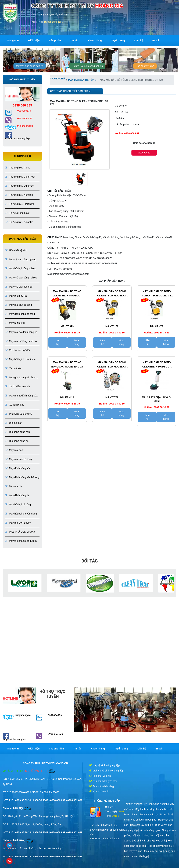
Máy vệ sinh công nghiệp (30, 66)
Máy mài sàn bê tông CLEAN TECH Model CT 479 (157, 294)
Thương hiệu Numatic (19, 195)
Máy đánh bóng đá (17, 495)
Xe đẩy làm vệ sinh (18, 387)
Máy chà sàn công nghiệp (21, 278)
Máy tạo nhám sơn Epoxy (21, 541)
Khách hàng (95, 41)
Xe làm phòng (15, 405)
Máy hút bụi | (142, 809)
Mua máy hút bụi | (154, 851)
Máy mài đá (13, 486)
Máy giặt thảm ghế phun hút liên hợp (20, 378)
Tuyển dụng (118, 41)
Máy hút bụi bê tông (18, 505)
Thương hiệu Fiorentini (20, 204)
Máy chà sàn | (132, 814)
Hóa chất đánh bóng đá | (144, 820)
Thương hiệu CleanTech (20, 177)
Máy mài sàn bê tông (19, 305)
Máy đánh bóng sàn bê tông (22, 477)
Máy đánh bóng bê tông (20, 314)
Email (156, 41)
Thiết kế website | (134, 804)
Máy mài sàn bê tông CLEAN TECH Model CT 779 (112, 365)
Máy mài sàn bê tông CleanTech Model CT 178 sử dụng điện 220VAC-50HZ (157, 365)
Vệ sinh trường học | (144, 835)
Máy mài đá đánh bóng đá (21, 332)
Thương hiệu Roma (18, 168)
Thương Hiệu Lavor (18, 213)
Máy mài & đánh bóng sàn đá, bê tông (21, 396)
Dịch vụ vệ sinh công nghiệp (87, 66)
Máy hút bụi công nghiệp (21, 269)
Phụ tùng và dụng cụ (19, 414)
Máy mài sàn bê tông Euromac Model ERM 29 (67, 364)
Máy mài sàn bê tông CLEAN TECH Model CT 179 (112, 294)
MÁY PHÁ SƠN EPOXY (20, 532)
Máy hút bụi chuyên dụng (21, 514)
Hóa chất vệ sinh (145, 66)
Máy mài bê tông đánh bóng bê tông (22, 341)
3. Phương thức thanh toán (104, 838)
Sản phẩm (55, 41)
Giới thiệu (34, 41)
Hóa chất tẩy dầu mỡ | (143, 825)
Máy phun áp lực (16, 296)
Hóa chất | (162, 841)
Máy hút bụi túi (15, 323)
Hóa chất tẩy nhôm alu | (161, 846)
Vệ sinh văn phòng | (145, 841)
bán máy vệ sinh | (134, 851)
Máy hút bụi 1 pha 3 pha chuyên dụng (20, 360)
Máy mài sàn (14, 450)
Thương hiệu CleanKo (19, 222)
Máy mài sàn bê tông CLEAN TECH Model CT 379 (67, 294)
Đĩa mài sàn (14, 423)
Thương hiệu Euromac (19, 186)
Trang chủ (13, 41)
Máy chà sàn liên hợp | (162, 809)
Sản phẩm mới (99, 792)
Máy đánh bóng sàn (18, 468)
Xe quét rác (13, 368)
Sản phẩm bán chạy (102, 786)
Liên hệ (139, 41)
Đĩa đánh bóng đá (17, 441)
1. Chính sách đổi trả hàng (104, 825)
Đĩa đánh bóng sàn (17, 432)
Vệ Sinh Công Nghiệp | (157, 804)
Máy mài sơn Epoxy (18, 523)
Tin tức (74, 41)
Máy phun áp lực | (150, 814)
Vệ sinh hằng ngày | (151, 830)
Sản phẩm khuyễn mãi (103, 781)
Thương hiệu (56, 749)
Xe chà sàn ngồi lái (17, 350)
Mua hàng (144, 153)
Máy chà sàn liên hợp (19, 287)
